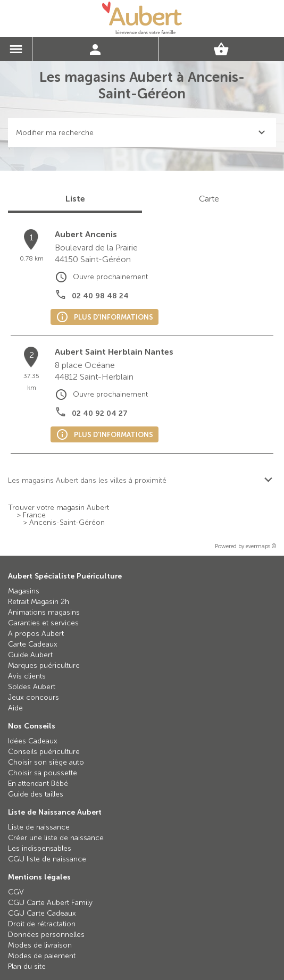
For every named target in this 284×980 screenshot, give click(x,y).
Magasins (24, 591)
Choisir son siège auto (46, 762)
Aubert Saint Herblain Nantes (114, 352)
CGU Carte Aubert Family (50, 903)
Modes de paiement (42, 956)
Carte (209, 199)
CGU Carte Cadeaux (42, 913)
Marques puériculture (44, 665)
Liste (75, 199)
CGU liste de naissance (47, 859)
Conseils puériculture (44, 752)
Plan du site (27, 966)
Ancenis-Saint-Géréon (67, 523)
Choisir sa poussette (43, 773)
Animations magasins (44, 612)
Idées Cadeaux (33, 741)
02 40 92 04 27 (100, 413)
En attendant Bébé (38, 784)
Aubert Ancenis (86, 234)
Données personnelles (46, 935)
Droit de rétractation (42, 924)
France (34, 515)
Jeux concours (34, 697)
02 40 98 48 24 (100, 296)
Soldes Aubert (32, 687)
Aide (15, 708)
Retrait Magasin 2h (39, 602)
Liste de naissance (39, 827)
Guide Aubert (30, 655)
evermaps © (261, 546)
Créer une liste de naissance (56, 838)
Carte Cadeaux (33, 644)
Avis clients (27, 676)
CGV (16, 892)
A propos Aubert (36, 634)
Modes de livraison (40, 945)
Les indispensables (40, 848)
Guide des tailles (36, 794)
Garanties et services (43, 623)
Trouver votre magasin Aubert (59, 508)
